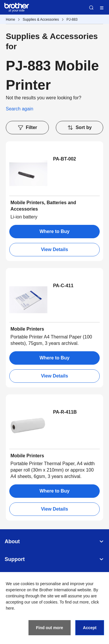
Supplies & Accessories (41, 20)
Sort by (79, 128)
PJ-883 (72, 20)
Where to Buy (54, 231)
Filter (27, 128)
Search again (19, 109)
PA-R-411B (65, 412)
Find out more (50, 628)
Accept (90, 628)
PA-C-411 (63, 286)
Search (91, 8)
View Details (54, 249)
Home (10, 20)
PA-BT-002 (65, 159)
